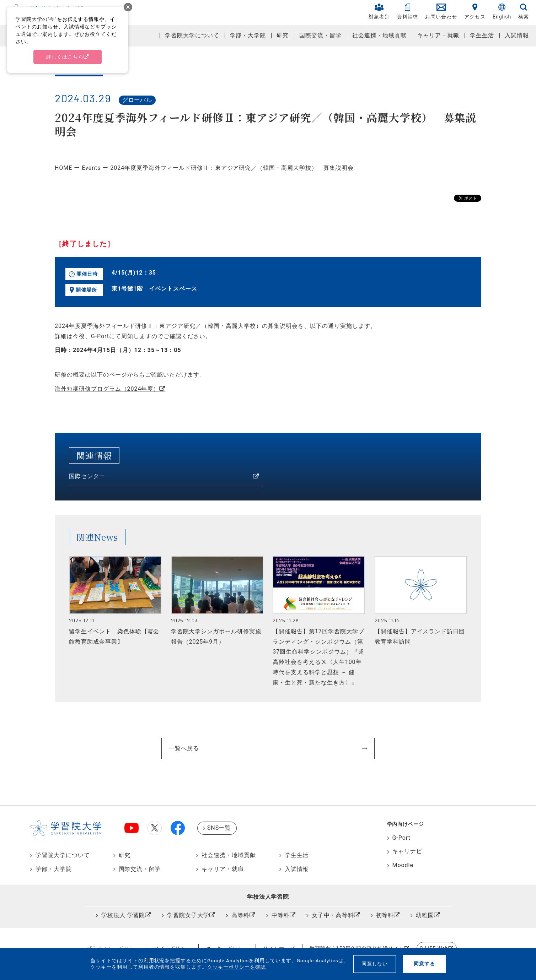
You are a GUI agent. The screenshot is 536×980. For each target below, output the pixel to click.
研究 (283, 35)
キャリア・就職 (438, 35)
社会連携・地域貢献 (379, 35)
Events (91, 168)
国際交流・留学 (320, 35)
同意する (424, 964)
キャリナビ (408, 851)
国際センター (87, 476)
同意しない (375, 964)
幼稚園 (425, 915)
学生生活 (482, 35)
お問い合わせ (441, 12)
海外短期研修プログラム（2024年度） (107, 389)
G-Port (401, 838)
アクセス (475, 12)
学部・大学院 (248, 35)
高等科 (240, 915)
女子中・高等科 (333, 915)
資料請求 (408, 12)
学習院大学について (192, 35)
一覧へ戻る (184, 748)
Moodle (403, 865)
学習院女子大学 (188, 915)
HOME (63, 168)
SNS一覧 (219, 828)
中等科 (281, 915)
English (502, 12)
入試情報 (517, 35)
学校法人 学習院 (123, 915)
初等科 (385, 915)
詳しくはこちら (65, 57)
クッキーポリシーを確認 (237, 967)
